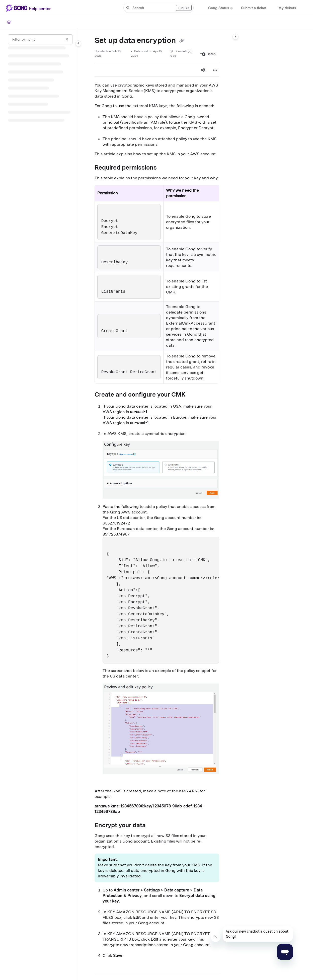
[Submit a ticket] (254, 8)
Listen (209, 54)
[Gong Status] (219, 8)
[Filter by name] (40, 39)
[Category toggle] (78, 43)
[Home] (9, 22)
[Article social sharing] (203, 70)
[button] (159, 8)
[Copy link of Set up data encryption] (182, 41)
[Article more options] (215, 70)
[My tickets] (287, 8)
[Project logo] (29, 8)
